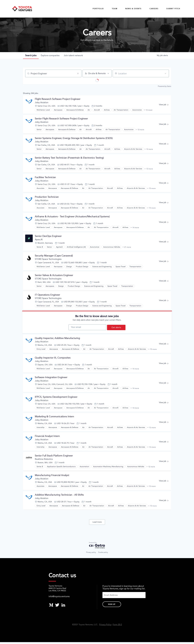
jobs (31, 56)
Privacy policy (91, 554)
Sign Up (112, 606)
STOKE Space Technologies (48, 259)
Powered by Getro (165, 86)
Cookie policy (103, 554)
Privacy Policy (105, 627)
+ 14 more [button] (135, 227)
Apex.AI (39, 240)
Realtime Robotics (44, 461)
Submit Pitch (173, 9)
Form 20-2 (117, 627)
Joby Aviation (42, 103)
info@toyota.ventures (59, 598)
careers (154, 9)
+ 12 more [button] (151, 469)
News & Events (133, 9)
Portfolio (98, 9)
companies (50, 56)
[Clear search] (78, 74)
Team (115, 9)
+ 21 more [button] (127, 247)
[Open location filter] (165, 74)
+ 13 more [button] (148, 110)
